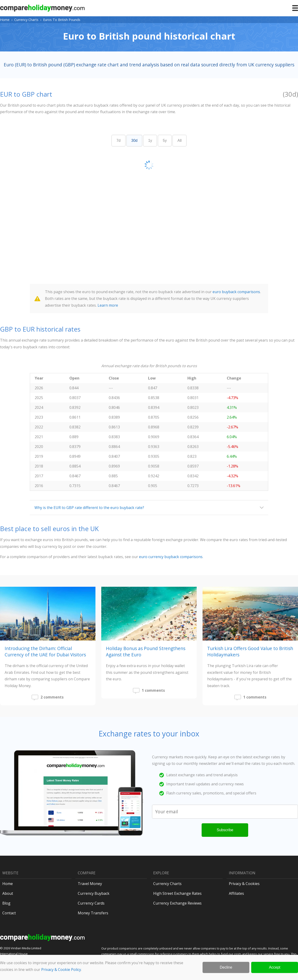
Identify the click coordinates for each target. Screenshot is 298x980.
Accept (275, 967)
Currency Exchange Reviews (177, 903)
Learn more (108, 305)
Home (5, 20)
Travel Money (90, 884)
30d (134, 141)
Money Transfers (93, 913)
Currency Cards (91, 903)
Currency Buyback (94, 893)
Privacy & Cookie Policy (61, 970)
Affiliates (236, 893)
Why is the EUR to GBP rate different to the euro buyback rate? (89, 508)
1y (150, 141)
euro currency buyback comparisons (171, 557)
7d (119, 141)
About (8, 893)
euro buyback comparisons (236, 292)
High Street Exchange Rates (177, 893)
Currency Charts (26, 20)
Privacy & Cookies (244, 884)
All (179, 141)
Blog (6, 903)
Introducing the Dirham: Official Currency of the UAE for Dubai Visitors (45, 651)
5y (165, 141)
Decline (226, 967)
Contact (9, 913)
